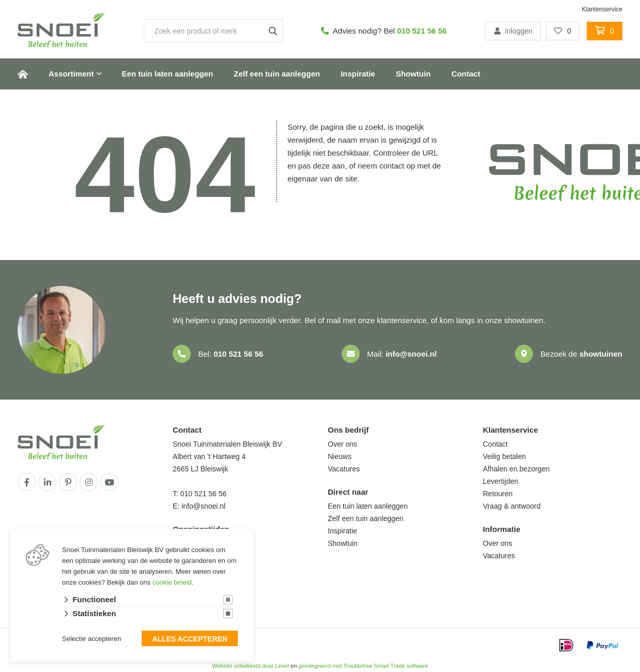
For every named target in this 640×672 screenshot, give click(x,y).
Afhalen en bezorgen (516, 469)
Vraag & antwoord (512, 506)
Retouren (498, 494)
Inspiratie (358, 74)
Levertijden (501, 481)
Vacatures (344, 469)
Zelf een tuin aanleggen (277, 74)
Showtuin (414, 74)
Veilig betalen (504, 456)
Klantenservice (602, 9)
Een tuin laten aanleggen (168, 74)
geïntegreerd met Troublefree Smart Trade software (363, 666)
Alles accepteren (190, 639)
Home (23, 74)
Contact (466, 74)
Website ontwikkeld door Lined (250, 666)
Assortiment (71, 74)
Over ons (342, 444)
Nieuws (340, 456)
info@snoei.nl (411, 354)
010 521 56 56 (422, 31)
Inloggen (513, 31)
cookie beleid (172, 582)
